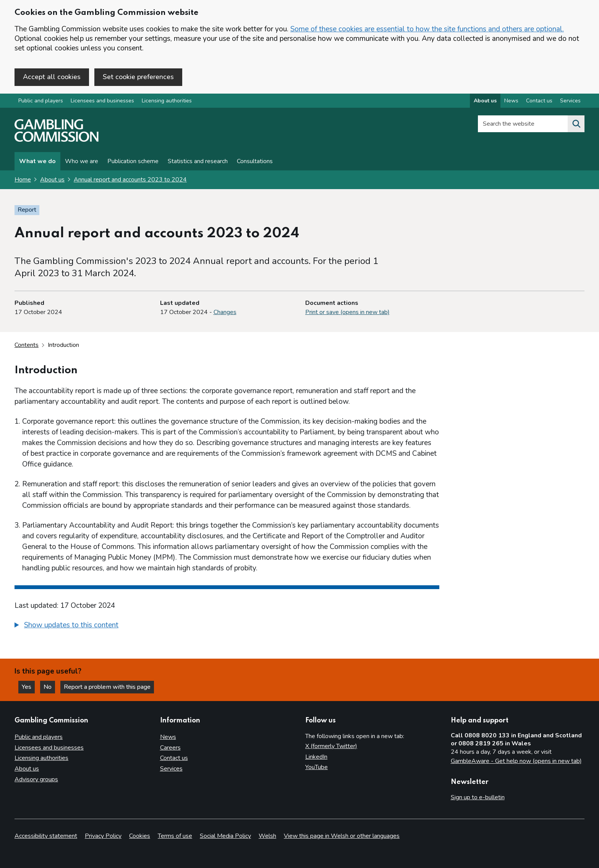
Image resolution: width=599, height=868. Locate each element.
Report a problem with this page (107, 687)
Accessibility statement (46, 836)
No (49, 687)
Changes (225, 312)
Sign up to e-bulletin (478, 797)
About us (52, 180)
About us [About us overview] (485, 101)
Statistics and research (198, 161)
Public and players (41, 101)
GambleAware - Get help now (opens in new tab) (516, 761)
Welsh (267, 836)
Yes (28, 687)
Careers (170, 748)
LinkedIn (316, 757)
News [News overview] (511, 101)
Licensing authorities (167, 101)
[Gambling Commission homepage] (57, 140)
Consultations (255, 161)
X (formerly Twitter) (331, 746)
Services (171, 769)
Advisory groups (36, 779)
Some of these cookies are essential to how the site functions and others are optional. (427, 29)
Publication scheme (133, 161)
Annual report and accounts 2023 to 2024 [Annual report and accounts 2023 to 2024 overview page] (130, 180)
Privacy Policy (103, 836)
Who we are (82, 161)
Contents (27, 345)
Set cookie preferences (138, 77)
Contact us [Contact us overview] (539, 101)
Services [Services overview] (570, 101)
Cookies (140, 836)
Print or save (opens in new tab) (347, 312)
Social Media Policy (225, 836)
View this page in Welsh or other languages (342, 836)
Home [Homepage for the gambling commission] (23, 180)
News (168, 737)
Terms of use (175, 836)
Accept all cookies (52, 77)
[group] (227, 626)
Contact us (174, 758)
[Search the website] (576, 124)
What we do (37, 161)
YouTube (316, 767)
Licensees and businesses (102, 101)
